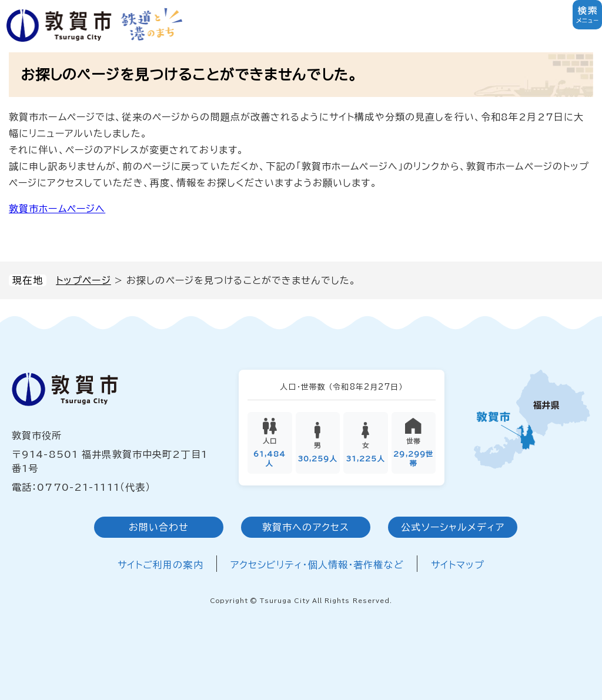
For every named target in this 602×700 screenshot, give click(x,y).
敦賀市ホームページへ (57, 209)
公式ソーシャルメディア (452, 527)
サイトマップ (458, 565)
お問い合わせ (159, 527)
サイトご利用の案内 (160, 565)
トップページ (83, 280)
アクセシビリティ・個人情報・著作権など (317, 565)
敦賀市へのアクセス (306, 527)
